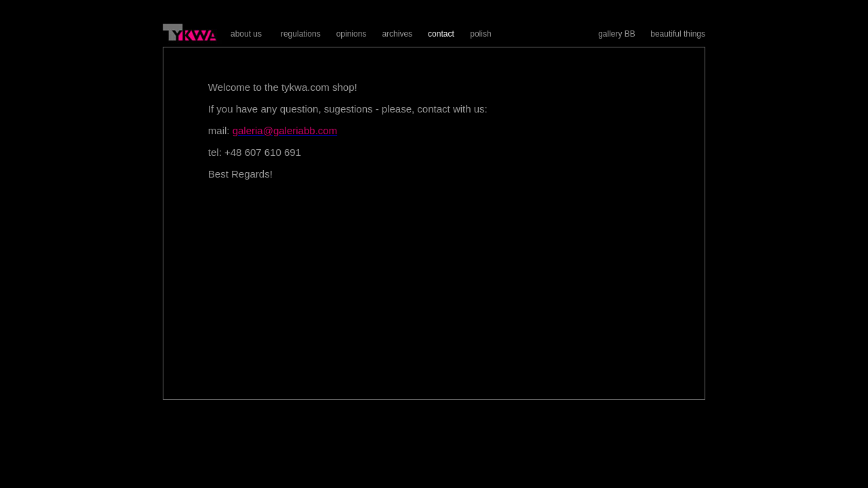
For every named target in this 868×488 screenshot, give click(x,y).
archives (397, 34)
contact (441, 34)
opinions (352, 34)
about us (246, 34)
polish (480, 34)
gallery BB (617, 34)
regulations (301, 34)
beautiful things (678, 34)
